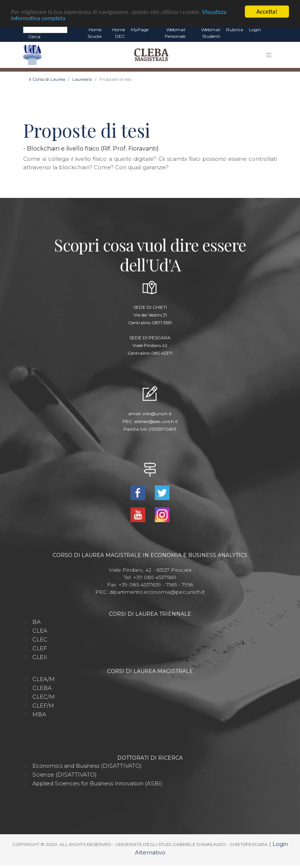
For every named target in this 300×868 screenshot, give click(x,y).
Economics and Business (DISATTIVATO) (87, 766)
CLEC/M (44, 697)
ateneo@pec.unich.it (156, 421)
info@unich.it (157, 413)
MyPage (140, 30)
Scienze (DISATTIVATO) (65, 775)
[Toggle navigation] (269, 55)
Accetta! (267, 12)
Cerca (34, 37)
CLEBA (42, 688)
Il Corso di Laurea (47, 79)
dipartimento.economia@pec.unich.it (157, 592)
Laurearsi (82, 79)
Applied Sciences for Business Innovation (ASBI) (97, 783)
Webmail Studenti (211, 33)
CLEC (40, 639)
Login (255, 30)
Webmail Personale (175, 33)
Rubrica (235, 30)
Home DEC (119, 33)
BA (37, 622)
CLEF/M (43, 706)
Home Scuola (94, 33)
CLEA (40, 631)
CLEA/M (44, 679)
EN (270, 30)
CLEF (40, 648)
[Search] (45, 29)
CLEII (40, 657)
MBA (39, 714)
